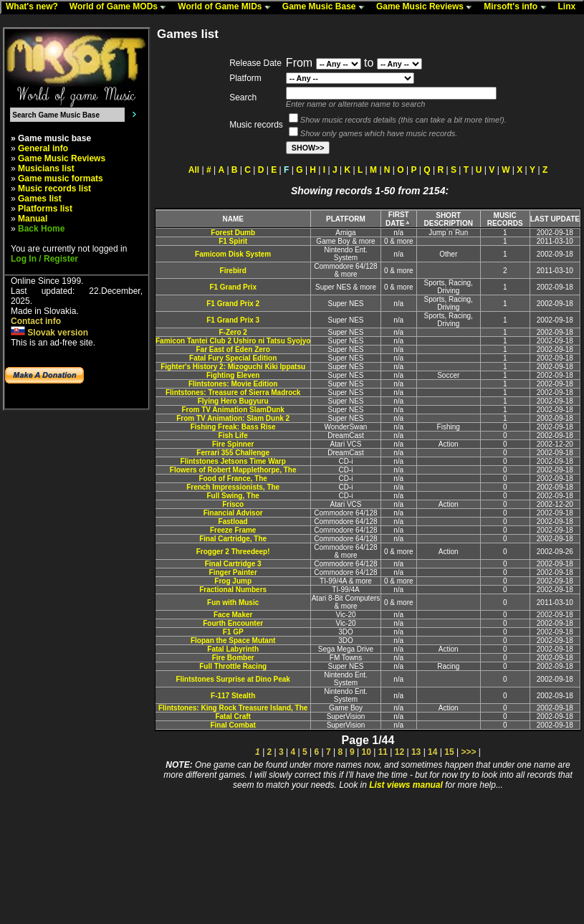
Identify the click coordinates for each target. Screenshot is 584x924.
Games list (40, 199)
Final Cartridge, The (233, 539)
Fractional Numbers (233, 590)
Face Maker (233, 615)
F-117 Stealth (233, 696)
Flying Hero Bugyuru (233, 401)
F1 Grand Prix (233, 287)
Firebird (233, 271)
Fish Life (233, 435)
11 (383, 752)
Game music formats (61, 178)
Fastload (233, 521)
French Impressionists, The (233, 487)
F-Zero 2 (233, 332)
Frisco (233, 504)
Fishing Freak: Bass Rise (233, 427)
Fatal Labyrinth (233, 649)
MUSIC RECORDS (505, 219)
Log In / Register (44, 259)
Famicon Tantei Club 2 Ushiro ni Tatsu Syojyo (233, 341)
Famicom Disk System (233, 254)
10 (366, 752)
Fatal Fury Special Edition (233, 358)
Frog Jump (233, 581)
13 (416, 752)
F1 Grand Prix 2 (233, 304)
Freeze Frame (233, 530)
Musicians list (46, 168)
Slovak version (49, 333)
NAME (233, 219)
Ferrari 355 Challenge (233, 453)
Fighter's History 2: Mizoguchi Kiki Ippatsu (233, 367)
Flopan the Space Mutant (233, 640)
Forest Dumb (233, 233)
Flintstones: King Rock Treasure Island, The (233, 708)
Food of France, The (233, 478)
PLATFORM (346, 219)
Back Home (41, 229)
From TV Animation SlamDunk (233, 410)
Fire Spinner (233, 444)
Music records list (54, 189)
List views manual (406, 785)
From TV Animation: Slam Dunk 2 (233, 418)
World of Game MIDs (227, 7)
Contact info (36, 321)
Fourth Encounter (233, 623)
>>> (468, 752)
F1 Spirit (233, 241)
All (194, 170)
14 (432, 752)
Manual (33, 219)
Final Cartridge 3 (233, 564)
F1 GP (233, 632)
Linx (570, 7)
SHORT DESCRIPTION (449, 219)
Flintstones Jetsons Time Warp (233, 461)
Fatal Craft (233, 716)
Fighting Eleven (233, 375)
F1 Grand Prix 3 (233, 320)
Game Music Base (327, 7)
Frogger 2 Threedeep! (233, 552)
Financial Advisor (233, 513)
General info (43, 148)
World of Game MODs (121, 7)
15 (449, 752)
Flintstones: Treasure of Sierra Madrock (233, 392)
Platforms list (45, 209)
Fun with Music (233, 602)
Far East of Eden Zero (233, 349)
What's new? (35, 7)
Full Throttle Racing (233, 666)
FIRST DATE (398, 219)
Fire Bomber (233, 658)
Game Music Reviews (427, 7)
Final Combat (233, 725)
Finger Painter (233, 572)
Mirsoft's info (518, 7)
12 (399, 752)
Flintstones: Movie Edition (233, 384)
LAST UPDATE (555, 219)
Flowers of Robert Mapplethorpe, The (233, 470)
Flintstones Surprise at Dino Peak (233, 679)
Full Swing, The (233, 496)
